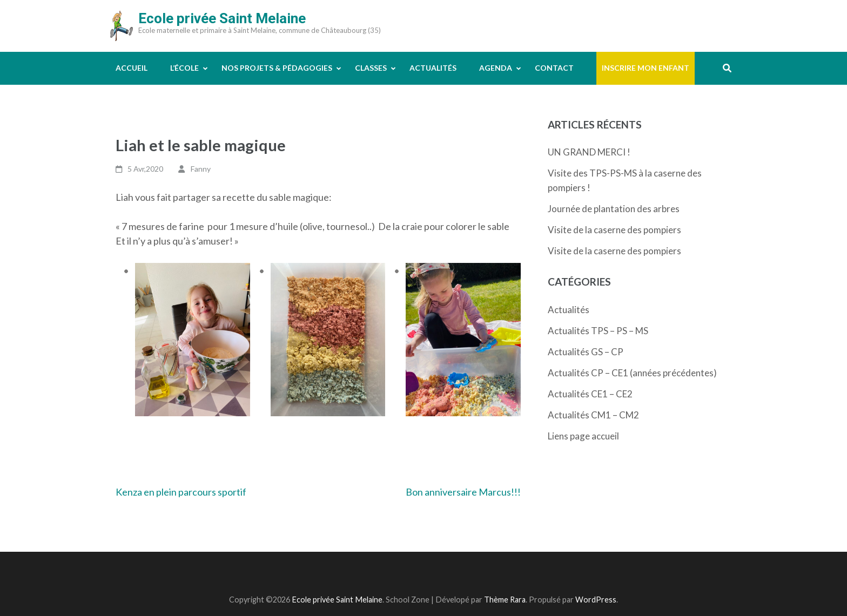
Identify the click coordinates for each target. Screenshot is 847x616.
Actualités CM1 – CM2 (593, 415)
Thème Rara (505, 600)
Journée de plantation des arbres (614, 209)
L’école (184, 68)
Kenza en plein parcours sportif (181, 492)
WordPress (596, 600)
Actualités (433, 68)
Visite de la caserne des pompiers (614, 230)
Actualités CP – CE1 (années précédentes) (632, 373)
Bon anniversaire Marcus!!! (463, 492)
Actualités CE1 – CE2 (590, 394)
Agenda (496, 68)
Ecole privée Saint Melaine (222, 18)
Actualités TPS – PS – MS (598, 331)
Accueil (132, 68)
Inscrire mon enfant (646, 68)
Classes (371, 68)
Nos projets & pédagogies (277, 68)
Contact (554, 68)
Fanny (201, 169)
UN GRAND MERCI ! (589, 152)
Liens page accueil (583, 436)
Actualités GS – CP (586, 352)
